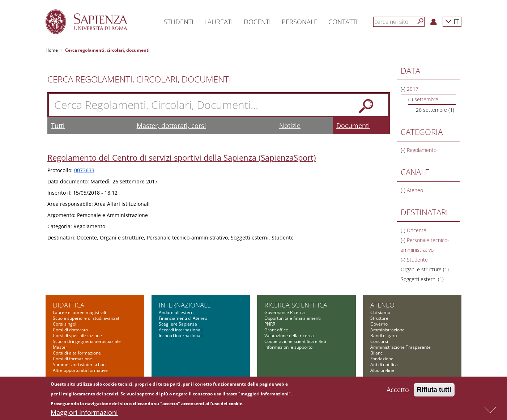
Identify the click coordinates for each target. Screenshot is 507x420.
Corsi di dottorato (70, 330)
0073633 (84, 170)
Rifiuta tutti (434, 391)
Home (52, 50)
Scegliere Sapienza (178, 324)
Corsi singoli (65, 324)
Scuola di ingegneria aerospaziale (87, 341)
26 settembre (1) (435, 110)
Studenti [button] (179, 22)
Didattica (69, 305)
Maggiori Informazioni (84, 414)
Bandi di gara (384, 336)
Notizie (290, 126)
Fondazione (382, 359)
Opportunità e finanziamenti (293, 318)
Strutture (379, 318)
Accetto (398, 391)
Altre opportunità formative (80, 370)
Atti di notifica (384, 364)
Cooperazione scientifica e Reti (295, 341)
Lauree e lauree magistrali (79, 312)
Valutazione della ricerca (289, 336)
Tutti (58, 126)
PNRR (270, 324)
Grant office (276, 330)
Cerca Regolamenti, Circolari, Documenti (139, 79)
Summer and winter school (80, 364)
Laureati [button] (219, 22)
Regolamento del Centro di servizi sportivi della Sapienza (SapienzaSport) (182, 157)
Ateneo (382, 305)
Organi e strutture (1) (425, 269)
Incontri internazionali (181, 336)
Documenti (353, 126)
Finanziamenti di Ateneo (183, 318)
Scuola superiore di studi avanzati (87, 318)
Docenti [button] (257, 22)
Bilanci (377, 353)
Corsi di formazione (73, 359)
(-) (404, 89)
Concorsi (379, 341)
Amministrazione (387, 330)
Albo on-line (382, 370)
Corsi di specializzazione (77, 336)
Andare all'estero (176, 312)
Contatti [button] (343, 22)
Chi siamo (380, 312)
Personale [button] (300, 22)
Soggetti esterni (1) (422, 279)
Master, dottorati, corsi (171, 126)
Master (60, 347)
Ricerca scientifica (296, 305)
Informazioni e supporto (288, 347)
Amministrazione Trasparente (401, 347)
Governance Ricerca (285, 312)
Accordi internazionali (181, 330)
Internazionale (185, 305)
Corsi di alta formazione (77, 353)
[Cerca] (421, 21)
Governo (379, 324)
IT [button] (452, 21)
